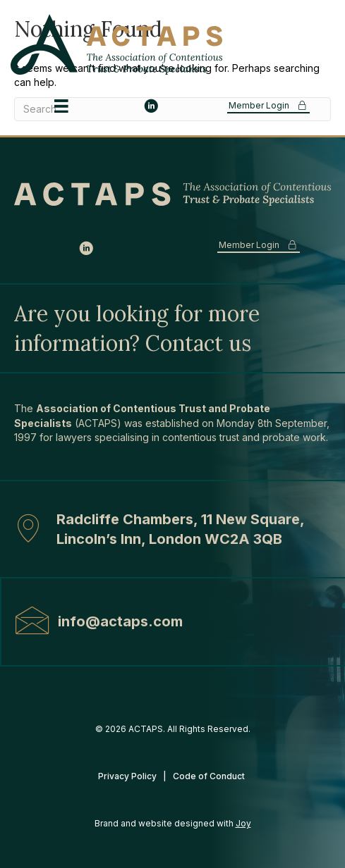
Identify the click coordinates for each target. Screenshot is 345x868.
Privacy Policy (127, 776)
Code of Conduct (210, 776)
